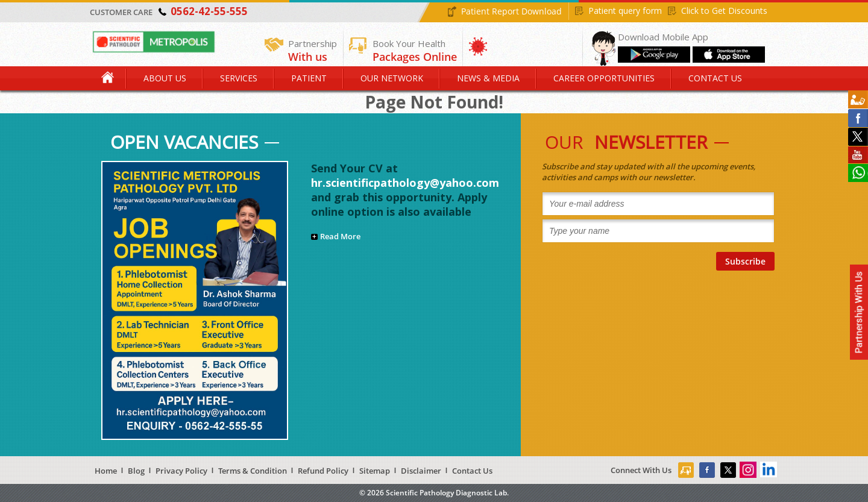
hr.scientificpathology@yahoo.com (405, 183)
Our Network (392, 78)
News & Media (488, 78)
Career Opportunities (604, 78)
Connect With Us (641, 470)
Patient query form (625, 11)
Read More (340, 236)
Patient (309, 78)
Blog (136, 471)
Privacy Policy (181, 471)
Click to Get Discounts (724, 11)
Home (108, 78)
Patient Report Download (511, 11)
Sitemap (375, 471)
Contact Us (715, 78)
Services (239, 78)
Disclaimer (421, 471)
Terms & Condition (253, 471)
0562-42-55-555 (209, 11)
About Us (165, 78)
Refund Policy (323, 471)
